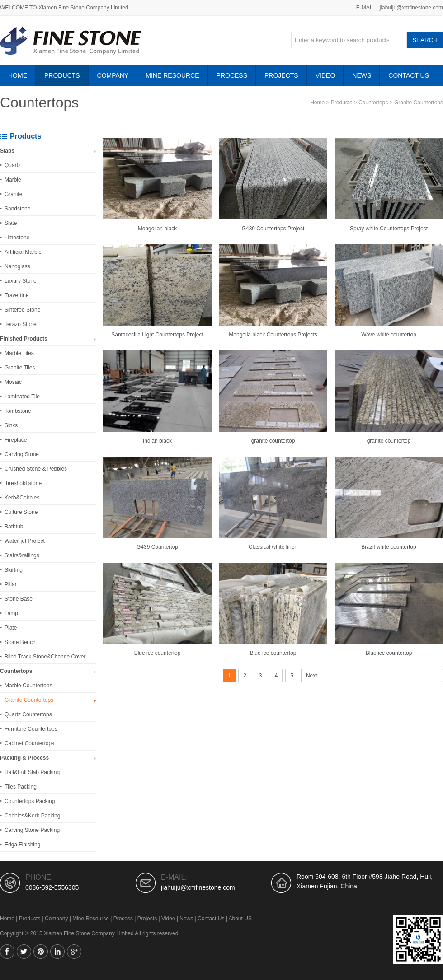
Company (113, 75)
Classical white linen (273, 547)
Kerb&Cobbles (22, 498)
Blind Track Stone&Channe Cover (45, 657)
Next (312, 676)
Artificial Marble (23, 252)
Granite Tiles (20, 368)
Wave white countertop (389, 335)
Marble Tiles (19, 353)
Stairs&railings (22, 555)
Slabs (7, 151)
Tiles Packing (21, 787)
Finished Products (24, 339)
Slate (11, 223)
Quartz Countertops (28, 714)
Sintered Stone (22, 310)
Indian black (157, 441)
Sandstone (17, 209)
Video (325, 75)
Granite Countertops (419, 103)
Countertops (373, 103)
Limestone (17, 238)
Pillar (11, 584)
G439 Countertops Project (273, 229)
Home (317, 103)
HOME (18, 75)
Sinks (11, 425)
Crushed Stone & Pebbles (36, 469)
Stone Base (19, 599)
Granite (13, 194)
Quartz (13, 165)
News (362, 75)
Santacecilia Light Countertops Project (157, 335)
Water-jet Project (25, 541)
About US (240, 919)
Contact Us (409, 75)
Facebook (7, 952)
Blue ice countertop (158, 653)
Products (62, 75)
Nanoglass (17, 266)
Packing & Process (24, 758)
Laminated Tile (22, 397)
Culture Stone (21, 512)
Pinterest (41, 952)
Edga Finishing (22, 845)
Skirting (14, 570)
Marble (13, 180)
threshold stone (23, 483)
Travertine (17, 295)
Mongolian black (158, 229)
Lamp (11, 613)
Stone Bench (20, 642)
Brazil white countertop (389, 547)
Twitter (24, 952)
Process (232, 75)
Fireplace (16, 440)
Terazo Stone (21, 324)
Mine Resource (172, 75)
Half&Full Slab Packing (32, 772)
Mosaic (13, 382)
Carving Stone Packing (32, 830)
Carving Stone (22, 454)
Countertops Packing (30, 801)
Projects (281, 75)
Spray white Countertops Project (389, 229)
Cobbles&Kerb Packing (32, 816)
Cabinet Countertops (29, 743)
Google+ (74, 952)
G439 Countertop (157, 547)
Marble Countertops (28, 686)
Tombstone (18, 411)
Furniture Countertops (31, 729)
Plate (11, 628)
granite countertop (273, 441)
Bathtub (14, 527)
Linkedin (57, 952)
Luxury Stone (21, 281)
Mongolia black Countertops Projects (273, 335)
